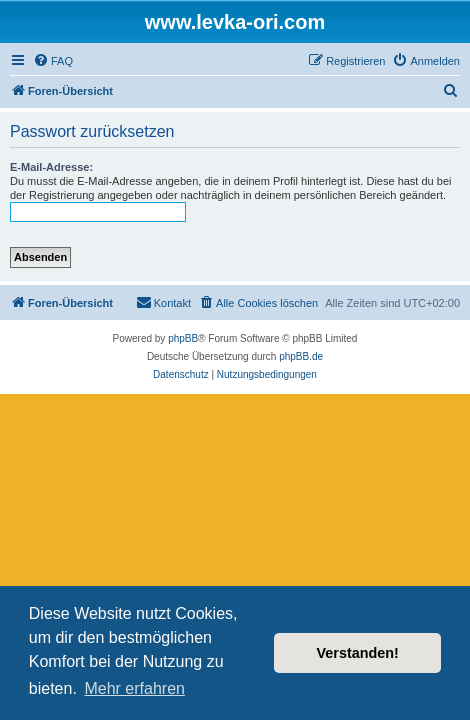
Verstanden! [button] (358, 653)
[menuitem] (53, 61)
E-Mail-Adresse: (51, 167)
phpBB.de (301, 356)
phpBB (183, 338)
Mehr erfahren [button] (134, 688)
